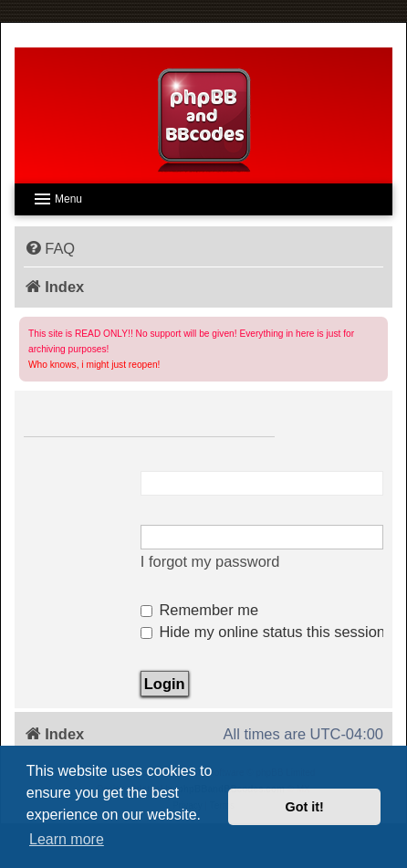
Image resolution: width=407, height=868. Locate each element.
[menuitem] (49, 248)
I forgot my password (210, 561)
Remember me (199, 610)
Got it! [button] (305, 807)
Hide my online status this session (263, 632)
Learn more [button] (67, 839)
